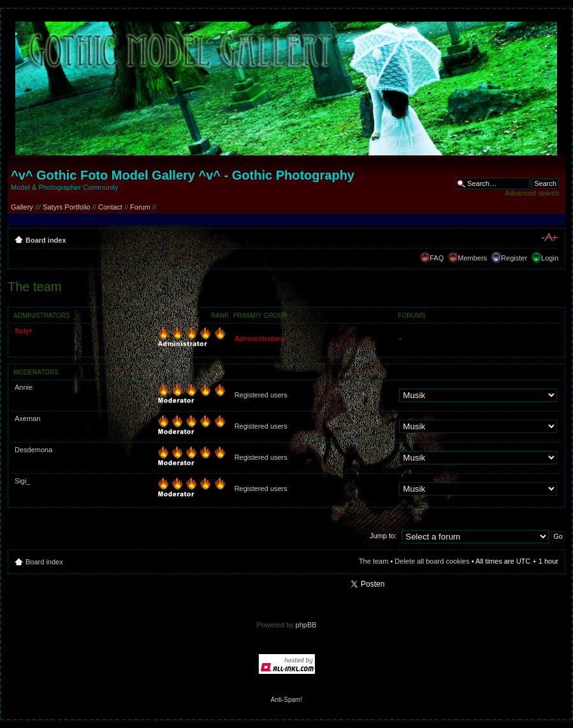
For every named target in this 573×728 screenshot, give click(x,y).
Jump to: (383, 536)
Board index (46, 240)
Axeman (27, 418)
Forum (140, 207)
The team (374, 561)
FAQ (437, 258)
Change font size (549, 238)
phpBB (306, 625)
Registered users (261, 395)
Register (514, 258)
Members (472, 258)
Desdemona (33, 450)
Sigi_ (22, 481)
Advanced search (532, 193)
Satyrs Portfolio (67, 207)
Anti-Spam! (286, 700)
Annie (24, 387)
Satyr (24, 331)
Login (550, 258)
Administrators (259, 338)
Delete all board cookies (432, 561)
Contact (110, 207)
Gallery (22, 207)
